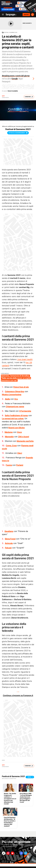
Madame (9, 432)
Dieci (20, 453)
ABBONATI (26, 15)
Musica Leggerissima (12, 395)
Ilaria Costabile (13, 91)
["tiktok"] (4, 853)
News (3, 760)
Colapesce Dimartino (15, 391)
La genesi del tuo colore (13, 419)
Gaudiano (9, 531)
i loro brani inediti (25, 359)
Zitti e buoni (24, 437)
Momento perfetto (25, 441)
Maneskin (9, 437)
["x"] (17, 853)
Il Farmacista (25, 411)
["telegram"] (26, 853)
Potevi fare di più (21, 387)
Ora (16, 399)
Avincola (9, 543)
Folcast (8, 548)
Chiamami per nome (15, 407)
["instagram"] (8, 853)
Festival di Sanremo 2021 (11, 32)
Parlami (20, 465)
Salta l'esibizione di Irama (16, 415)
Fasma (9, 465)
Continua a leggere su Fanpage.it (18, 695)
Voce (19, 432)
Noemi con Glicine (16, 428)
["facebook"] (21, 853)
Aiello (7, 399)
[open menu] (2, 15)
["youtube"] (12, 853)
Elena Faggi (10, 539)
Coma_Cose (11, 446)
